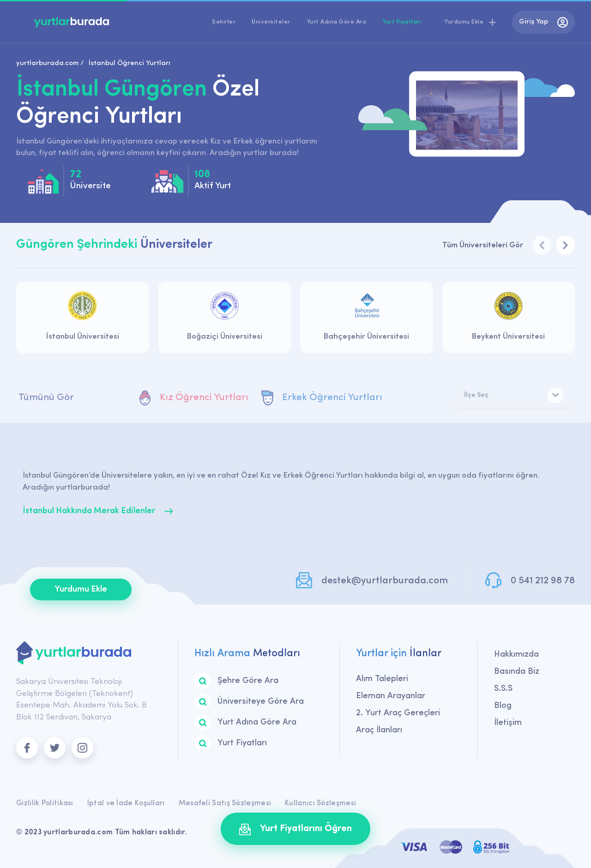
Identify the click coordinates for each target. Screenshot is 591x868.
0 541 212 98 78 (543, 581)
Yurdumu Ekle (81, 590)
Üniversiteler (271, 22)
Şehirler (224, 22)
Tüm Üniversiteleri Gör (483, 245)
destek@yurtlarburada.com (385, 581)
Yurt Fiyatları (402, 22)
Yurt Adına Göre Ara (337, 22)
